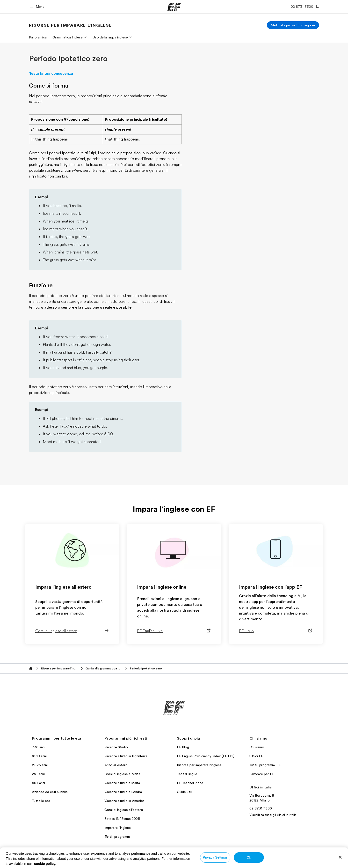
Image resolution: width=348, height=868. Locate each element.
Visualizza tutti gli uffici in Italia (273, 815)
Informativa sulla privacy (219, 859)
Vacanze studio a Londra (123, 792)
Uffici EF (256, 756)
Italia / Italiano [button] (42, 860)
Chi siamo (257, 747)
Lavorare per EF (262, 774)
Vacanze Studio (116, 747)
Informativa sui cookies (295, 859)
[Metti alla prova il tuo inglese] (293, 25)
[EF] (174, 7)
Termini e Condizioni (257, 859)
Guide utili (185, 792)
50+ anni (38, 783)
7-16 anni (39, 747)
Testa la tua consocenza (51, 74)
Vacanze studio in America (124, 801)
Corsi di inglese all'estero (124, 810)
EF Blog (183, 747)
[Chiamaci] (304, 7)
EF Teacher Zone (190, 783)
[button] (38, 7)
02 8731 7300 (261, 808)
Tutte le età (41, 801)
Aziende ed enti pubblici (51, 792)
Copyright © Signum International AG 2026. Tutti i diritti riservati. (274, 863)
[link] (70, 25)
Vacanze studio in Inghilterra (126, 756)
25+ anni (38, 774)
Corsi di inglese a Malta (122, 774)
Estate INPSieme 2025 (122, 819)
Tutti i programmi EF (265, 765)
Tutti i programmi (117, 837)
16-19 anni (39, 756)
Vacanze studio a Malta (122, 783)
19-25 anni (40, 765)
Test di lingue (187, 774)
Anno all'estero (116, 765)
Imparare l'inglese (118, 828)
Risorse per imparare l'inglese (199, 765)
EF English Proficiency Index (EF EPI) (206, 756)
